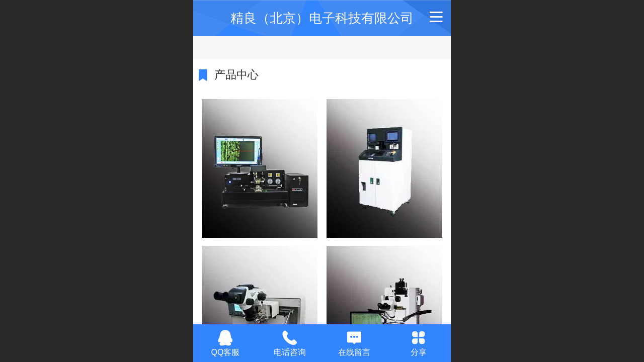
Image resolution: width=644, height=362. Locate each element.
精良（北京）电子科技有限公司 (322, 18)
